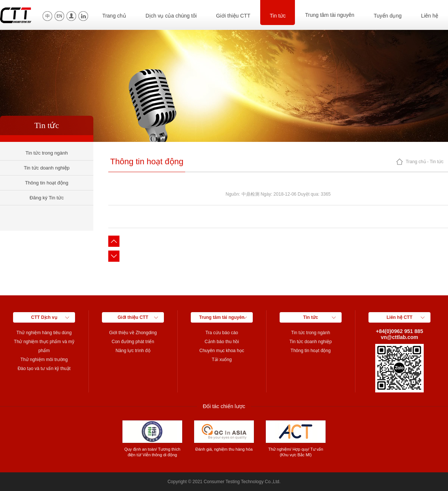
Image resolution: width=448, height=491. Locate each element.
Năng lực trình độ (133, 351)
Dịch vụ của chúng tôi (171, 16)
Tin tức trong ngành (46, 153)
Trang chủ (114, 16)
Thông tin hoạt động (47, 183)
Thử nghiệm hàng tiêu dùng (44, 333)
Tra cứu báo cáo (222, 333)
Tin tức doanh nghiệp (47, 168)
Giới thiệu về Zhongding (133, 333)
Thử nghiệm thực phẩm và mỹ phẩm (44, 346)
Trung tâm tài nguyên (330, 15)
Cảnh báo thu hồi (222, 342)
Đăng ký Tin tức (46, 198)
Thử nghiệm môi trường (44, 360)
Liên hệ (430, 16)
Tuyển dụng (388, 16)
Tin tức (278, 16)
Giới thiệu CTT (233, 16)
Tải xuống (222, 360)
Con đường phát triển (133, 342)
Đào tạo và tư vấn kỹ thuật (44, 369)
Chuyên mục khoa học (222, 351)
